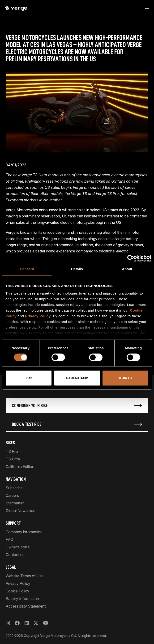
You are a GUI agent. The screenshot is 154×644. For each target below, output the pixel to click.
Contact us (15, 555)
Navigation (16, 479)
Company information (24, 532)
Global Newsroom (21, 511)
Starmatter (15, 503)
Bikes (10, 443)
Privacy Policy (38, 316)
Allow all (125, 378)
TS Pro (12, 451)
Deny (29, 378)
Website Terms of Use (25, 576)
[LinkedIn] (27, 623)
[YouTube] (45, 623)
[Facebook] (17, 623)
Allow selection (77, 378)
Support (13, 523)
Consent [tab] (27, 269)
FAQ (9, 539)
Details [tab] (77, 269)
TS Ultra (13, 459)
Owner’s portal (18, 547)
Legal (11, 567)
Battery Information (22, 599)
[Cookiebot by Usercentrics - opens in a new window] (131, 258)
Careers (12, 495)
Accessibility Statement (26, 606)
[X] (36, 623)
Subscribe (14, 488)
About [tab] (127, 269)
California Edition (20, 467)
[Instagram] (8, 623)
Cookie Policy (17, 591)
